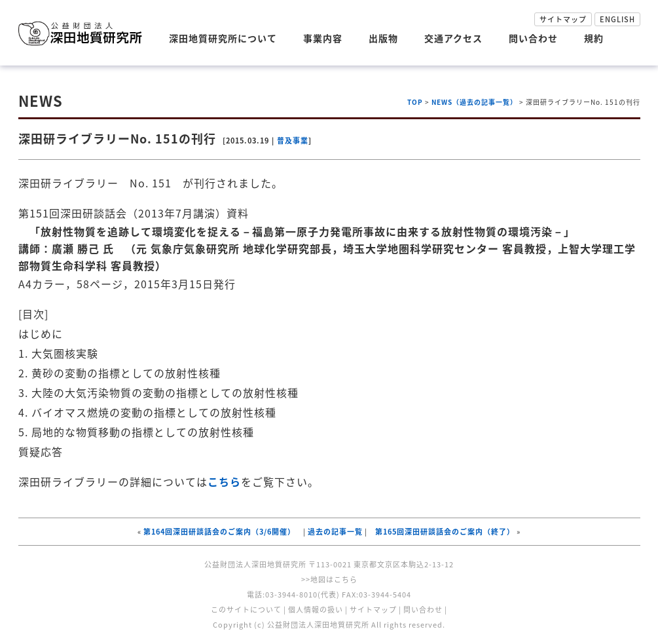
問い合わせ (533, 38)
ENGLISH (617, 19)
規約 (594, 38)
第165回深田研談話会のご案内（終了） (445, 532)
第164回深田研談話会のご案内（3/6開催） (219, 532)
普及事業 (293, 141)
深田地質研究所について (223, 38)
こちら (224, 482)
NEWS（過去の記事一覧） (474, 102)
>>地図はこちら (329, 579)
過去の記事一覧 (335, 532)
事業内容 (323, 38)
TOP (415, 102)
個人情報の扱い (316, 610)
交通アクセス (453, 38)
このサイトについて (246, 610)
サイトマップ (563, 19)
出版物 (383, 38)
